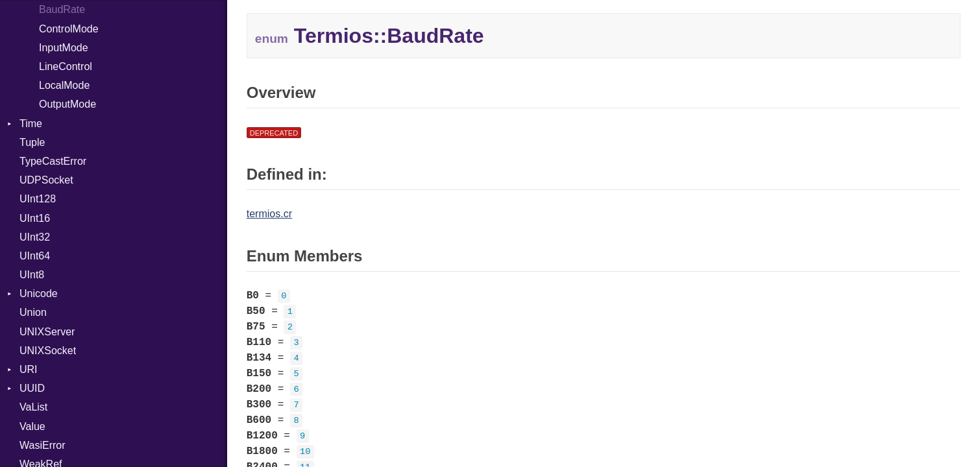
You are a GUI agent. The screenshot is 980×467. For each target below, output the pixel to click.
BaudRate (62, 9)
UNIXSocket (48, 351)
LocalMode (64, 85)
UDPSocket (46, 180)
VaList (33, 407)
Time (31, 124)
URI (29, 369)
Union (33, 312)
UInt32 (35, 237)
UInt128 (38, 199)
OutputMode (67, 104)
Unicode (39, 293)
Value (32, 426)
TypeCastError (53, 161)
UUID (32, 388)
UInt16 (35, 218)
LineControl (66, 66)
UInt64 (35, 256)
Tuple (32, 142)
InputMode (64, 48)
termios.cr (269, 214)
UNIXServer (47, 332)
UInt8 (32, 275)
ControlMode (69, 29)
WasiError (43, 445)
